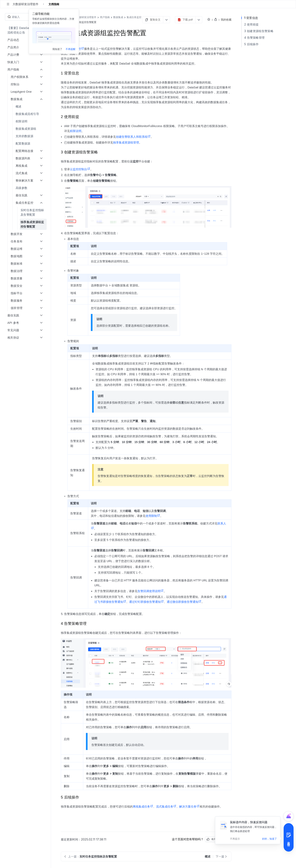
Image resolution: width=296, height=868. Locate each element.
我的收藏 (226, 20)
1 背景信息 (251, 18)
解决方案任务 (189, 807)
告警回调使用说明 (151, 591)
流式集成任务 (166, 807)
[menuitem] (26, 30)
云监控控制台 (80, 169)
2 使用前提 (251, 24)
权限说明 (76, 131)
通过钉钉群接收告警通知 (146, 602)
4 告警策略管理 (254, 38)
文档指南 (54, 4)
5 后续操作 (251, 44)
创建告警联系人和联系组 (133, 137)
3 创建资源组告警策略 (259, 31)
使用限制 (153, 516)
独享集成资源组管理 (126, 142)
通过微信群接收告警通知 (184, 602)
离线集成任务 (143, 807)
